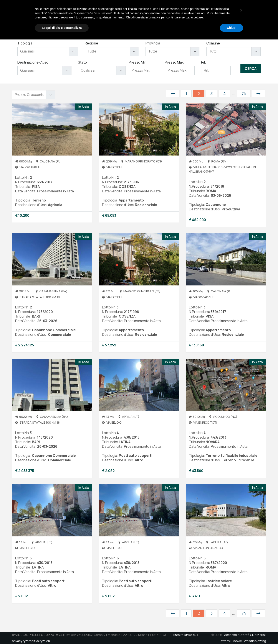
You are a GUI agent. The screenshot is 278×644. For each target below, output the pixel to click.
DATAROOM (255, 18)
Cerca (251, 69)
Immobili (189, 18)
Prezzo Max (174, 62)
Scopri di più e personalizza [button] (62, 632)
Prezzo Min (138, 62)
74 (244, 93)
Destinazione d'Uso (33, 62)
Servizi (170, 18)
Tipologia (25, 43)
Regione (91, 43)
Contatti (233, 18)
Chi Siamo (151, 18)
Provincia (153, 43)
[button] (241, 615)
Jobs (217, 18)
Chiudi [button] (232, 632)
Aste (205, 18)
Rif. (204, 62)
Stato (82, 62)
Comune (213, 43)
